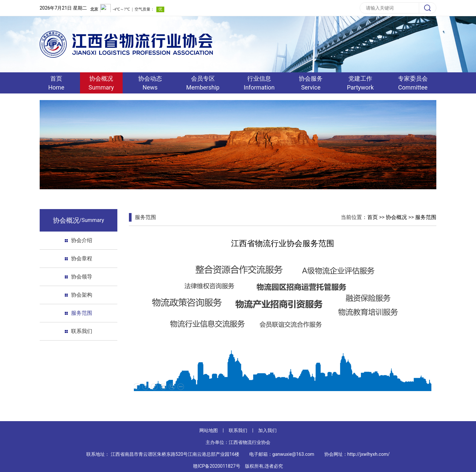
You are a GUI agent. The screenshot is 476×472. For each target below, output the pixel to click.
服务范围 (82, 313)
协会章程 (82, 258)
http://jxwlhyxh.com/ (369, 454)
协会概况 (396, 217)
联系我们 (82, 331)
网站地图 (209, 430)
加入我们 (267, 430)
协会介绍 (82, 240)
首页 (373, 217)
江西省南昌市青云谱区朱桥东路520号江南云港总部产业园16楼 (175, 454)
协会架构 (82, 295)
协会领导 (82, 277)
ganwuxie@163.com (293, 454)
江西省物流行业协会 (250, 442)
